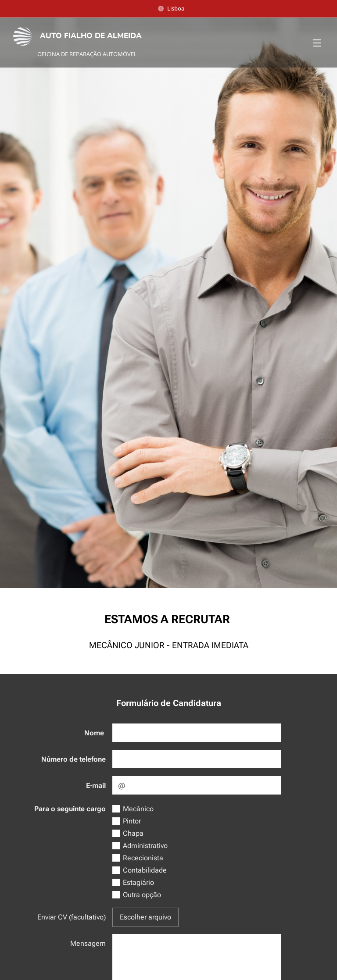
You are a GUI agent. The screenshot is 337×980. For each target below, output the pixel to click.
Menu (317, 43)
